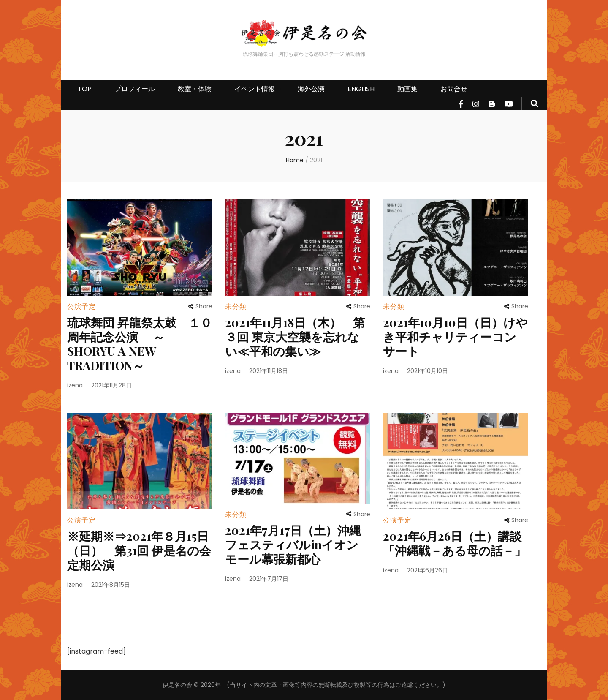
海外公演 (311, 89)
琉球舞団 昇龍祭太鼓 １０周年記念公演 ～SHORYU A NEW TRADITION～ (140, 344)
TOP (85, 89)
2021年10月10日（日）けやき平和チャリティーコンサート (455, 336)
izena (75, 385)
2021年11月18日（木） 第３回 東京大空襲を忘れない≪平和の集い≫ (295, 336)
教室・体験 (195, 89)
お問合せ (454, 89)
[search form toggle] (535, 104)
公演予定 (81, 306)
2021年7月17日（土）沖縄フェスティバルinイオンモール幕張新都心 (293, 544)
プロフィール (135, 89)
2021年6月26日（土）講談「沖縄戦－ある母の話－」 (455, 543)
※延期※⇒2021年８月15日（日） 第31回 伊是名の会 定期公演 (139, 550)
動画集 (407, 89)
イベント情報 (255, 89)
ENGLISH (361, 89)
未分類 (236, 306)
